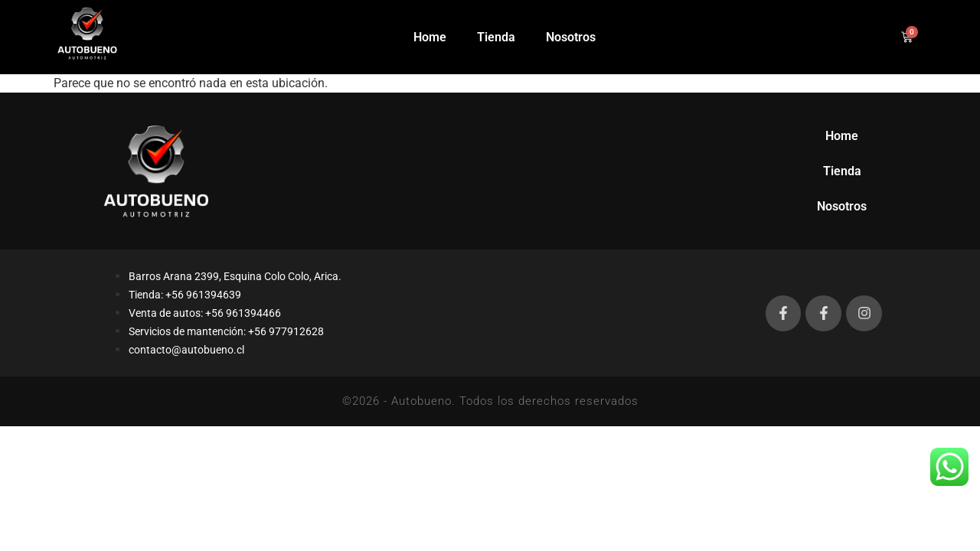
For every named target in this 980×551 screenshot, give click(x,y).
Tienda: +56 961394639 (185, 295)
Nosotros (571, 37)
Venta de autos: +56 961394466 (205, 313)
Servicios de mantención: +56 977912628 (226, 331)
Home (430, 37)
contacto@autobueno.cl (186, 350)
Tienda (496, 37)
